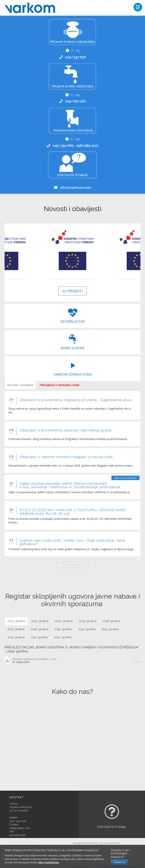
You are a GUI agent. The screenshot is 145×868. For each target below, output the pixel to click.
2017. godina (16, 629)
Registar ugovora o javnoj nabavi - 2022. (35, 659)
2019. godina (88, 621)
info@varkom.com (76, 188)
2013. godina (110, 629)
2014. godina (87, 629)
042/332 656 (76, 57)
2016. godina (39, 629)
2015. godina (63, 629)
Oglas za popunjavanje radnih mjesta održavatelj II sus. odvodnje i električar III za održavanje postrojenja (70, 485)
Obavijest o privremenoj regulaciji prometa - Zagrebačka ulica (75, 400)
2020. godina (64, 621)
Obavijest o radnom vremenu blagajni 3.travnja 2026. (67, 457)
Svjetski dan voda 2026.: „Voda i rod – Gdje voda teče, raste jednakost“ (72, 542)
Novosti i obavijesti (20, 385)
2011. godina (39, 637)
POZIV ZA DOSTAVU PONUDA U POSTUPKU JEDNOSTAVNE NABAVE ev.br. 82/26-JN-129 (73, 512)
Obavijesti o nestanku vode (60, 385)
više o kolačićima (48, 862)
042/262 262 (76, 101)
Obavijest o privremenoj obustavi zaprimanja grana (65, 430)
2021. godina (40, 621)
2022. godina (16, 621)
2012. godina (16, 637)
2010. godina (63, 637)
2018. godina (111, 621)
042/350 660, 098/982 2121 (76, 146)
